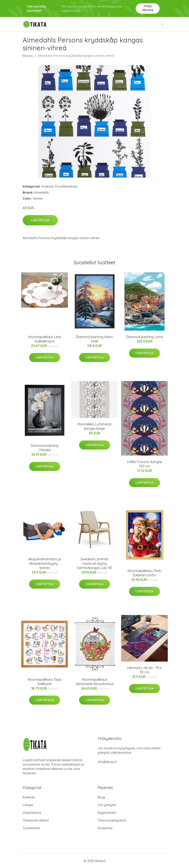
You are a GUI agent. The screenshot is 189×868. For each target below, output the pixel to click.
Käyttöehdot (107, 813)
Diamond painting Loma (145, 337)
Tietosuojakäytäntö (112, 820)
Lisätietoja (40, 220)
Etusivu (28, 56)
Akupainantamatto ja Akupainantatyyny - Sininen (45, 563)
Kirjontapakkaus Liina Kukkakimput (45, 339)
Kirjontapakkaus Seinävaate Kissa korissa (95, 682)
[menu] (163, 24)
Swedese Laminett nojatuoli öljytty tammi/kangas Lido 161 (95, 563)
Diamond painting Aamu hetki (94, 339)
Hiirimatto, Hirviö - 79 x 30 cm (144, 670)
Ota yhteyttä (107, 805)
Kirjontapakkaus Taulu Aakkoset (45, 682)
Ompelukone (32, 813)
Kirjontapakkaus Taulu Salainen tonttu (145, 573)
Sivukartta (105, 828)
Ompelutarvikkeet (36, 820)
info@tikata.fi (107, 762)
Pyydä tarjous (148, 8)
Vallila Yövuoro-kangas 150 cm (144, 464)
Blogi (101, 797)
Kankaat (47, 186)
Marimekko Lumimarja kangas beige (94, 426)
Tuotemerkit (31, 828)
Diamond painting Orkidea (45, 448)
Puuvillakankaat (66, 186)
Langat (28, 805)
